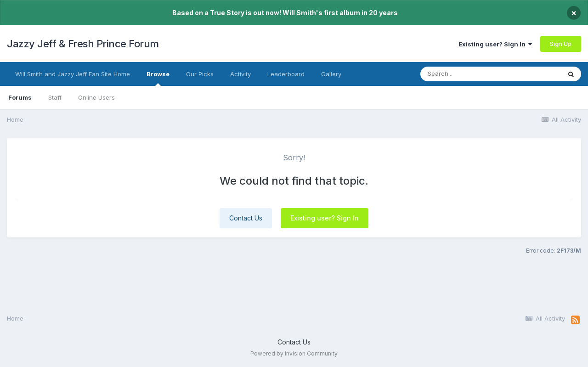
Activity (240, 74)
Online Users (96, 97)
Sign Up (561, 44)
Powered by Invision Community (294, 353)
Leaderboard (286, 74)
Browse (158, 78)
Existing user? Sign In (495, 44)
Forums (20, 97)
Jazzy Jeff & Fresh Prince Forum (83, 44)
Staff (55, 97)
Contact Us (246, 218)
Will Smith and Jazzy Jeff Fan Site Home (73, 74)
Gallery (331, 74)
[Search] (472, 74)
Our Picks (200, 74)
